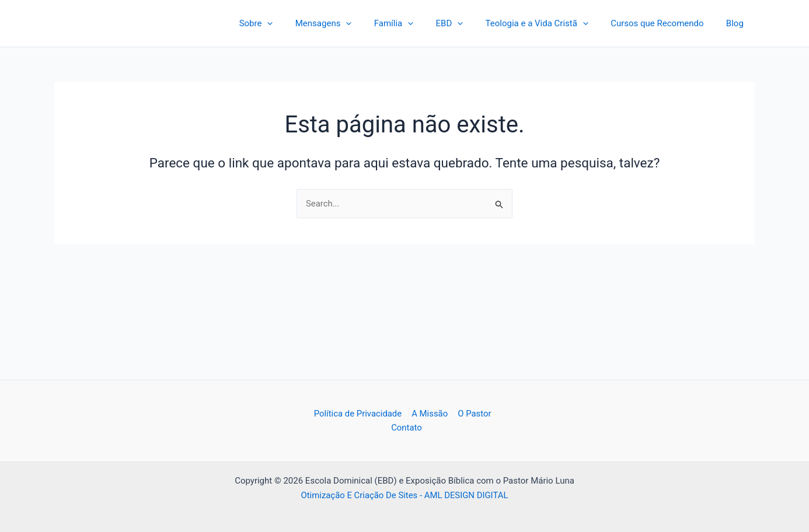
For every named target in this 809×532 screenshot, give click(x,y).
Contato (407, 428)
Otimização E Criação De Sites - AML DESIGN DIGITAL (404, 495)
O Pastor (473, 414)
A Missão (430, 414)
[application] (299, 23)
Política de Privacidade (358, 414)
